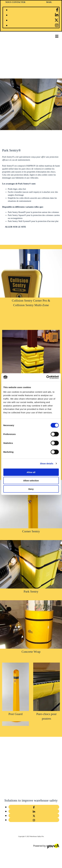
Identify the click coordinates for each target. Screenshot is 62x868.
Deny (31, 489)
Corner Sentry (31, 531)
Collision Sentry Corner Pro (29, 300)
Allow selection (31, 481)
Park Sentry (31, 591)
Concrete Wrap (31, 652)
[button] (15, 227)
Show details (47, 464)
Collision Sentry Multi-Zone (31, 305)
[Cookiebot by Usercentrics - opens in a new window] (46, 377)
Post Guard (16, 714)
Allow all (31, 472)
